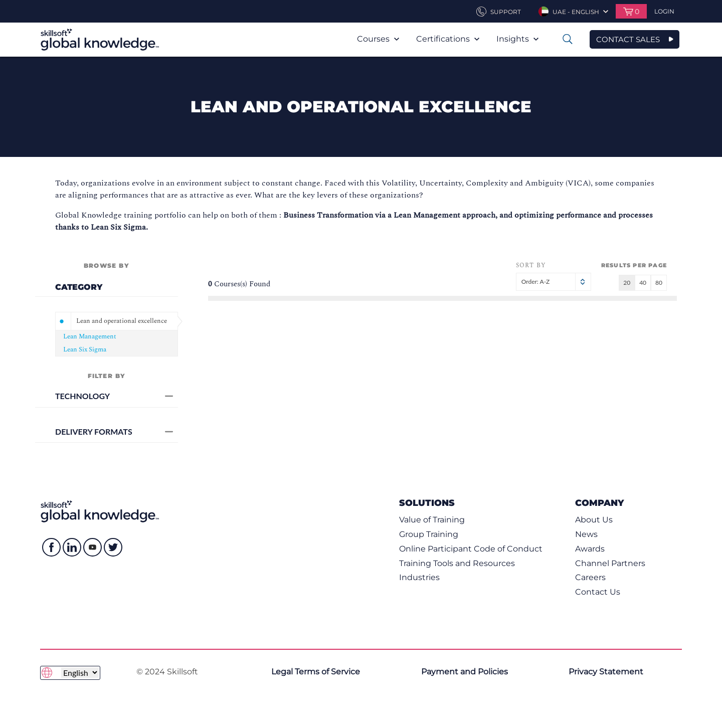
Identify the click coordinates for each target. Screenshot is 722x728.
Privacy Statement (606, 672)
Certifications (448, 39)
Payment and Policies (465, 672)
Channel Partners (610, 563)
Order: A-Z (554, 282)
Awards (590, 549)
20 (627, 283)
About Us (594, 520)
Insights (517, 39)
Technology (114, 396)
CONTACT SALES (628, 39)
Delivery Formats (114, 431)
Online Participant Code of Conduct (471, 549)
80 (659, 283)
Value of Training (432, 520)
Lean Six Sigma (85, 349)
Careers (590, 577)
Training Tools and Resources (457, 563)
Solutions (427, 503)
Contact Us (598, 592)
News (586, 534)
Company (599, 503)
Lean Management (90, 336)
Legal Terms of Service (316, 672)
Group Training (429, 534)
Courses (378, 39)
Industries (419, 577)
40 (643, 283)
